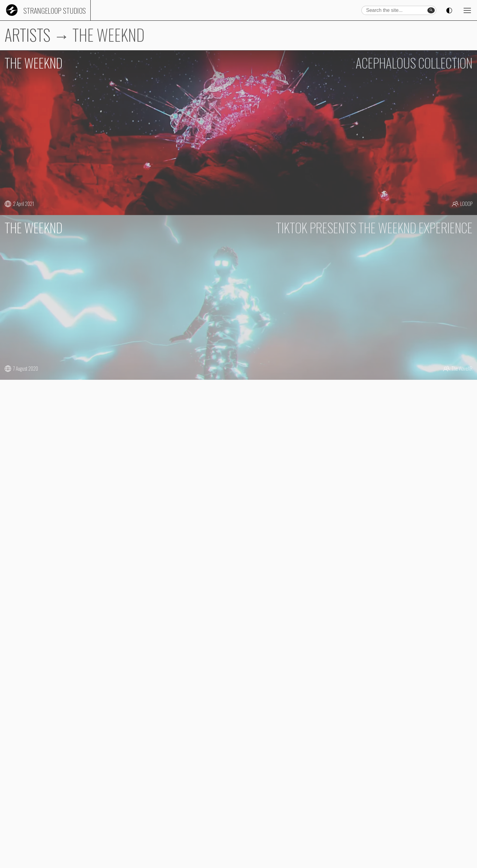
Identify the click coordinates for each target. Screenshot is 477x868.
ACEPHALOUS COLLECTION (414, 63)
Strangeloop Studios (55, 10)
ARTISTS (28, 35)
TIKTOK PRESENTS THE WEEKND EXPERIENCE (374, 228)
